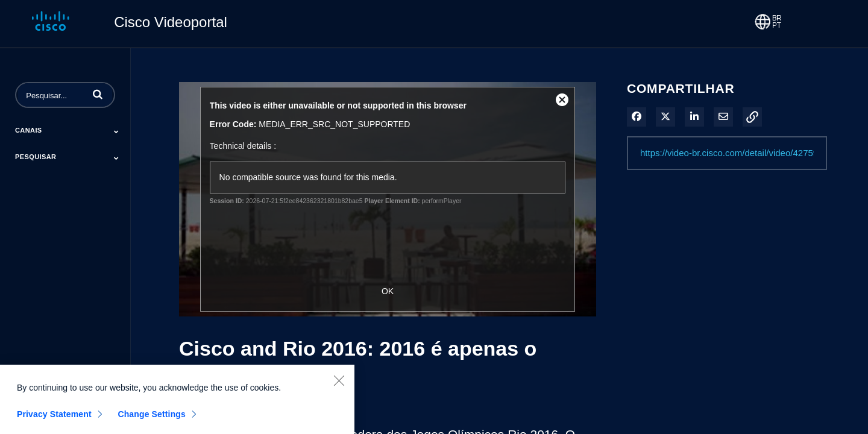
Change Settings (152, 419)
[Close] (339, 385)
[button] (98, 94)
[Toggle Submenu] (116, 131)
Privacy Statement (54, 419)
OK (388, 291)
